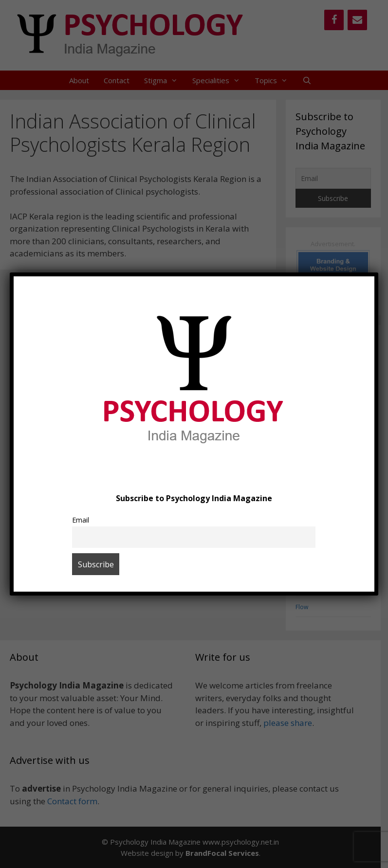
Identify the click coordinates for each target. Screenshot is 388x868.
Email (81, 520)
